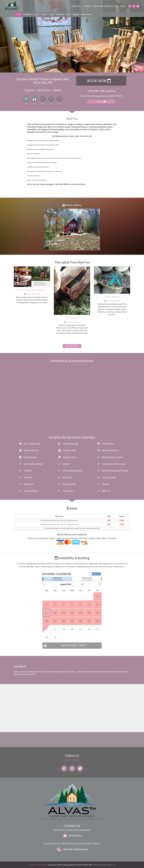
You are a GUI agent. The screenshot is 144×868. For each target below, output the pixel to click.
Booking (76, 14)
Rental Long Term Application (106, 6)
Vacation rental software (39, 865)
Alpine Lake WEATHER (71, 740)
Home (18, 14)
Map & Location (87, 14)
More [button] (123, 6)
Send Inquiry (72, 835)
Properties (77, 6)
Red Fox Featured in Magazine (32, 290)
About (37, 14)
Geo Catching (72, 318)
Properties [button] (28, 14)
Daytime (72, 849)
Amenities (60, 14)
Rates (68, 14)
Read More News (72, 346)
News (52, 14)
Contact (88, 6)
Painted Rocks (112, 297)
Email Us (101, 102)
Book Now (99, 81)
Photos (44, 14)
